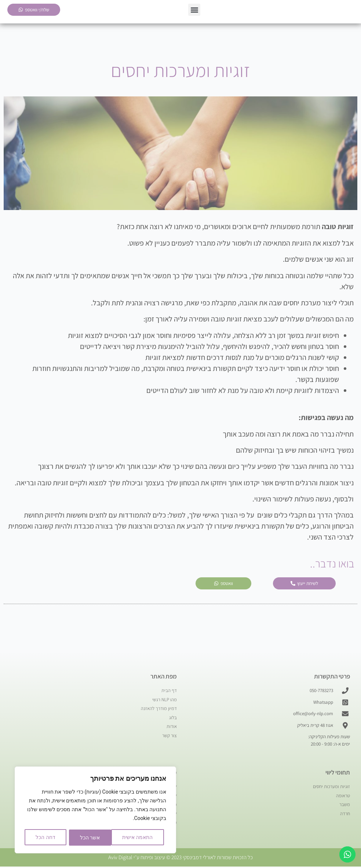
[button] (194, 10)
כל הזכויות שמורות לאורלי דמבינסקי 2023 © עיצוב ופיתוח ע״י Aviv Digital (180, 859)
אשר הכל (45, 838)
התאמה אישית (137, 838)
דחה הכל (87, 838)
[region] (95, 810)
